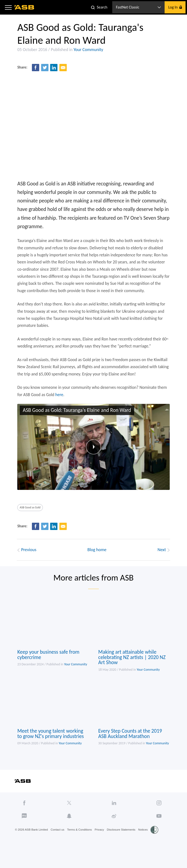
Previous (25, 562)
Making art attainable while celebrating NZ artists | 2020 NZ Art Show (133, 672)
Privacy (101, 847)
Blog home (97, 562)
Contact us (58, 847)
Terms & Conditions (81, 847)
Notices (146, 847)
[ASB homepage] (24, 7)
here (59, 404)
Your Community (87, 51)
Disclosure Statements (123, 847)
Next (166, 562)
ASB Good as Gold (29, 519)
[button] (8, 7)
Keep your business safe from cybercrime (47, 669)
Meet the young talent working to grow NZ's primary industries (50, 750)
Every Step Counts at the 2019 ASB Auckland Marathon (131, 750)
